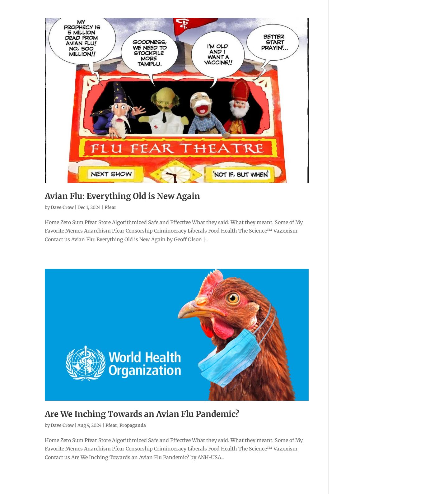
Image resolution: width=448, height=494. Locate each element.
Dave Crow (62, 207)
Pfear (110, 207)
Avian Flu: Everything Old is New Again (122, 196)
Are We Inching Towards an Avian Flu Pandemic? (142, 414)
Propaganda (133, 425)
